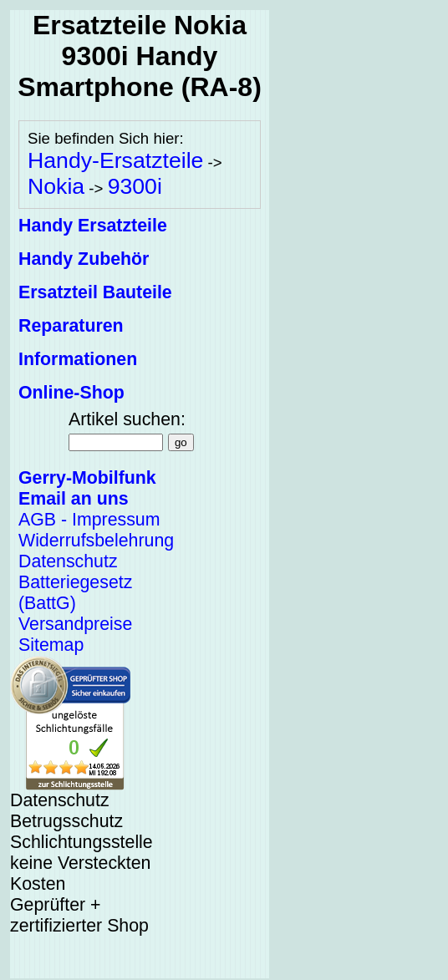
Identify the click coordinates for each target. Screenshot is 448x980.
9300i (135, 186)
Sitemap (51, 645)
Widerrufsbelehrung (96, 541)
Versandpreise (75, 624)
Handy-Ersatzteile (115, 160)
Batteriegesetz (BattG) (75, 593)
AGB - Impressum (89, 520)
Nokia (56, 186)
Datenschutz (68, 561)
